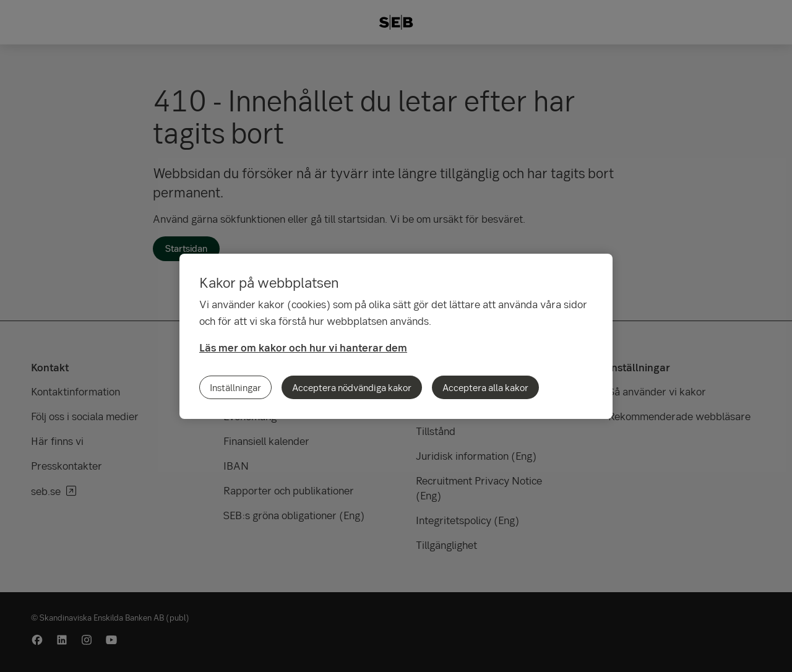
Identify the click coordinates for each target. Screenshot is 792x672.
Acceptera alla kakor (485, 387)
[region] (396, 336)
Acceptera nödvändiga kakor (352, 387)
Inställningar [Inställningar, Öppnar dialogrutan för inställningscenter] (235, 387)
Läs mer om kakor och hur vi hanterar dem (303, 347)
